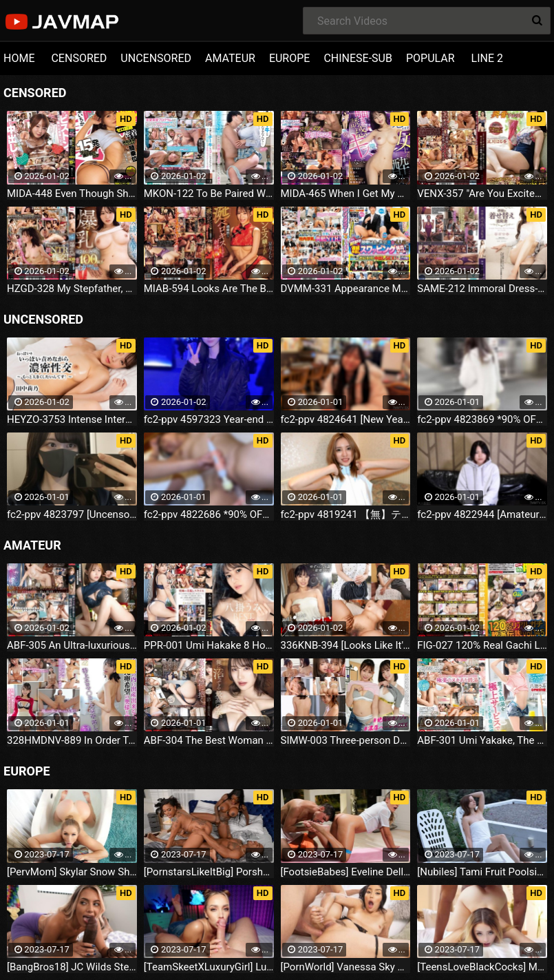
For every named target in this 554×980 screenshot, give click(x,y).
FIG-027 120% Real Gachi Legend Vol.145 (482, 645)
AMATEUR (230, 58)
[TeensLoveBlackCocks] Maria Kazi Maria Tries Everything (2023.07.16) (482, 967)
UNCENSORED (156, 58)
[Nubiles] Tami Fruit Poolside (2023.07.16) (482, 872)
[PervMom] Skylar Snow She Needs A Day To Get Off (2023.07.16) (72, 872)
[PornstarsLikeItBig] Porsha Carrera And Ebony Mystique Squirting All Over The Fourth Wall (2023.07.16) (209, 872)
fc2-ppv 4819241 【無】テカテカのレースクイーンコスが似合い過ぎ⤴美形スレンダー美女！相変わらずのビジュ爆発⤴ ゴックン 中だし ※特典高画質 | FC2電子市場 (346, 514)
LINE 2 (487, 58)
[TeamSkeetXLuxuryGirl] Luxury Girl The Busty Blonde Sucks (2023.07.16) (209, 967)
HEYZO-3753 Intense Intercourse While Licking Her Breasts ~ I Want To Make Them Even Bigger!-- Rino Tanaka (72, 419)
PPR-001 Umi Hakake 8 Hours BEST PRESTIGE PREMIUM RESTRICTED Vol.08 (209, 645)
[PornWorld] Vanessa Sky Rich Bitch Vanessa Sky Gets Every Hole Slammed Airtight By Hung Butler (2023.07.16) (346, 967)
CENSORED (79, 58)
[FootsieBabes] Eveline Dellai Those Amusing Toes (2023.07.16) (346, 872)
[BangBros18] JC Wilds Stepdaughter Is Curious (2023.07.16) (72, 967)
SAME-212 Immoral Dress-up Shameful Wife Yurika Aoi (482, 289)
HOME (19, 58)
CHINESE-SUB (358, 58)
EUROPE (290, 58)
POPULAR (430, 58)
